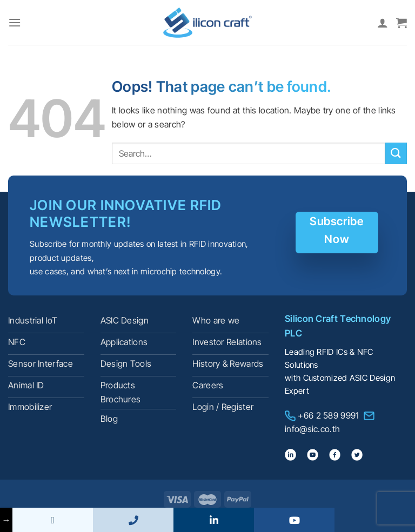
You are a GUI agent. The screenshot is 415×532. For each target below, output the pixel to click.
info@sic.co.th (312, 429)
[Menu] (15, 22)
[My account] (383, 23)
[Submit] (396, 153)
